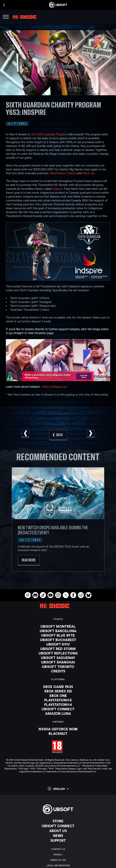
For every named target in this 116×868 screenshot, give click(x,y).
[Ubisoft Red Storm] (58, 649)
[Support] (58, 840)
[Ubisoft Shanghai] (58, 662)
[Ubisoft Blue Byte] (58, 635)
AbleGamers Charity (63, 173)
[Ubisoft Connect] (58, 826)
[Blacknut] (58, 733)
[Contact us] (58, 849)
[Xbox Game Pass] (58, 687)
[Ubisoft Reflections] (58, 653)
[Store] (58, 821)
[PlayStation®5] (58, 700)
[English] (58, 789)
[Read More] (29, 560)
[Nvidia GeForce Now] (58, 729)
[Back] (58, 435)
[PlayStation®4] (58, 704)
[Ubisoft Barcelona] (58, 631)
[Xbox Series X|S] (58, 691)
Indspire (58, 189)
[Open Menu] (6, 17)
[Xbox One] (58, 696)
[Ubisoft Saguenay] (58, 658)
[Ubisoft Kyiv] (58, 644)
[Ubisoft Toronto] (58, 667)
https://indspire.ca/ (55, 387)
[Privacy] (58, 855)
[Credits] (58, 671)
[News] (58, 836)
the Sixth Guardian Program (49, 134)
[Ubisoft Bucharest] (58, 640)
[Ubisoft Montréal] (58, 626)
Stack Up (88, 173)
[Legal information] (58, 865)
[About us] (58, 831)
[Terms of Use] (58, 860)
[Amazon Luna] (58, 713)
